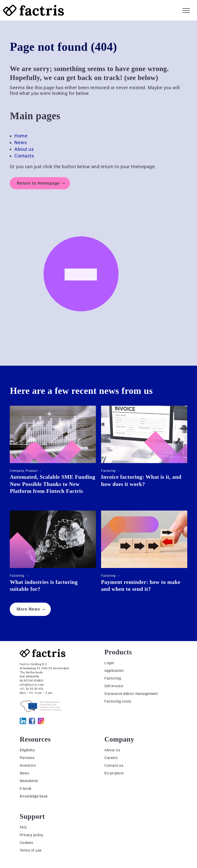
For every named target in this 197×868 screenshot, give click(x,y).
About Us (112, 750)
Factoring (108, 471)
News (21, 142)
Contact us (114, 765)
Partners (27, 758)
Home (21, 136)
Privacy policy (32, 835)
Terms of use (31, 850)
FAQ (23, 827)
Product (32, 471)
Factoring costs (118, 701)
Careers (111, 758)
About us (24, 149)
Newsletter (29, 781)
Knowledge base (34, 796)
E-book (26, 789)
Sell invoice (114, 686)
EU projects (114, 773)
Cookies (27, 843)
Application (114, 671)
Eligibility (27, 750)
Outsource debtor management (131, 694)
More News (28, 609)
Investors (28, 765)
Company (17, 471)
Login (109, 663)
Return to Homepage (38, 183)
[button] (186, 10)
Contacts (24, 156)
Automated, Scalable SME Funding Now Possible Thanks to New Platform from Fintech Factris (52, 484)
